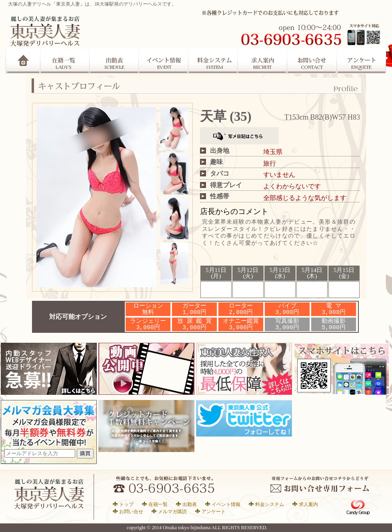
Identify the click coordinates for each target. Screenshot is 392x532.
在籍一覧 (65, 61)
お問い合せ (131, 511)
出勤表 (114, 61)
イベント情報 (226, 504)
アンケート (362, 61)
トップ (126, 504)
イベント (164, 61)
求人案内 (263, 61)
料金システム (270, 504)
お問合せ (312, 61)
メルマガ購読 (172, 511)
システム (213, 61)
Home (23, 61)
